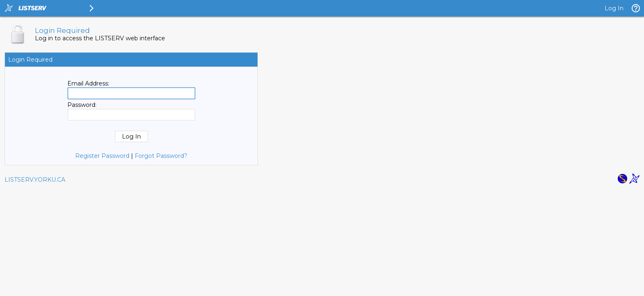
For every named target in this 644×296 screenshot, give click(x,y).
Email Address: (88, 83)
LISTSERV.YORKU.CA (35, 180)
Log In (614, 8)
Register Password (102, 156)
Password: (82, 105)
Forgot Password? (161, 156)
